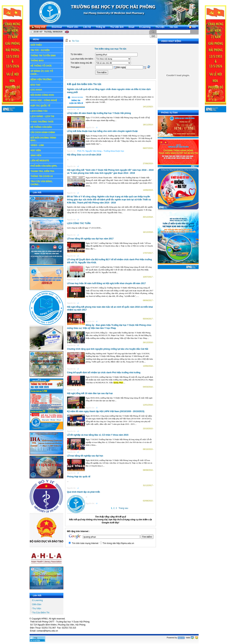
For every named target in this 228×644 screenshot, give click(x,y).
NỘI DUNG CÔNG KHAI (42, 95)
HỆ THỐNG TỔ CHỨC (47, 66)
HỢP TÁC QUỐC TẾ (47, 106)
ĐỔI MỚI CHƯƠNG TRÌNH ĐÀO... (43, 139)
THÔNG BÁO (47, 61)
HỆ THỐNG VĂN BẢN (47, 127)
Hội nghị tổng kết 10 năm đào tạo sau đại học (90, 393)
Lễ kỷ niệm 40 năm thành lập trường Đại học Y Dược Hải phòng (99, 113)
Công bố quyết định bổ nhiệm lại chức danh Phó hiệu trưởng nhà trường (104, 373)
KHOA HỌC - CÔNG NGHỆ (47, 100)
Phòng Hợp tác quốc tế (79, 477)
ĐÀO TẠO (47, 85)
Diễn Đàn (37, 604)
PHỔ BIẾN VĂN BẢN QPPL (44, 166)
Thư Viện (37, 609)
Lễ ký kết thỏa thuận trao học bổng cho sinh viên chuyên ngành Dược (103, 131)
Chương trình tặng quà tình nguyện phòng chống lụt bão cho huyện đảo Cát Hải (108, 349)
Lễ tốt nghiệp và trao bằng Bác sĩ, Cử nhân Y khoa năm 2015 (98, 435)
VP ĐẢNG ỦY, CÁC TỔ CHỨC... (47, 72)
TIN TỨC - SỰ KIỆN (47, 50)
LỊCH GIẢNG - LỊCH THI (47, 116)
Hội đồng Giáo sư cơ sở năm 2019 (84, 155)
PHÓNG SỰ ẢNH (169, 113)
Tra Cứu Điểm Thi (41, 613)
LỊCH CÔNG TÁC (47, 111)
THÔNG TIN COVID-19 (42, 176)
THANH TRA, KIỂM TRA (43, 171)
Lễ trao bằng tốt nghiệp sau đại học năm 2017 (90, 239)
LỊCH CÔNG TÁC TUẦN (79, 223)
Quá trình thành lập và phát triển (84, 492)
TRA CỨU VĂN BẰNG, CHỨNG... (47, 183)
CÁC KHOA (47, 90)
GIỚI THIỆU (47, 45)
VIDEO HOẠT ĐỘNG (171, 41)
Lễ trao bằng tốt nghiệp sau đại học (85, 456)
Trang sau (123, 508)
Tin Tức (76, 41)
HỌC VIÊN (47, 150)
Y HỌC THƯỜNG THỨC (42, 122)
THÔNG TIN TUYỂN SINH (47, 55)
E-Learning (38, 600)
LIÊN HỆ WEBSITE (40, 161)
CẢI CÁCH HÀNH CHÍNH (43, 132)
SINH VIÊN (47, 155)
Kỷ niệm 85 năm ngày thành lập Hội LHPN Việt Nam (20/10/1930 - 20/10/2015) (106, 411)
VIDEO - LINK (47, 145)
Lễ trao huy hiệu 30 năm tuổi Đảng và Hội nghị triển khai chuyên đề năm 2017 (106, 283)
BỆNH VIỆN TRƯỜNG (47, 79)
